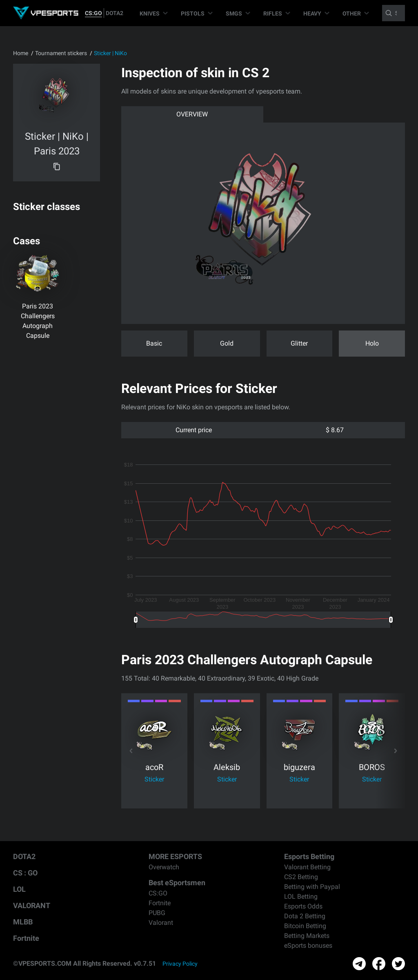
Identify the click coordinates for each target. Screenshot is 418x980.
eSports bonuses (308, 945)
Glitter (299, 343)
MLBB (23, 922)
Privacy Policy (180, 964)
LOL (19, 889)
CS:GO (93, 13)
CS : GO (25, 873)
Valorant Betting (307, 867)
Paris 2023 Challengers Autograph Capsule (38, 321)
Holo (372, 343)
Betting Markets (307, 936)
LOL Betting (301, 896)
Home (21, 53)
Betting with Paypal (312, 887)
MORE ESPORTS (175, 856)
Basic (154, 343)
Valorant (161, 923)
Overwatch (164, 867)
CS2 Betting (301, 877)
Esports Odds (303, 906)
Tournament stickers (61, 53)
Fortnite (26, 938)
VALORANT (32, 905)
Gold (227, 343)
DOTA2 (115, 13)
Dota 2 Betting (305, 916)
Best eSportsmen (177, 883)
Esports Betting (309, 856)
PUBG (157, 913)
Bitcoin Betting (305, 926)
